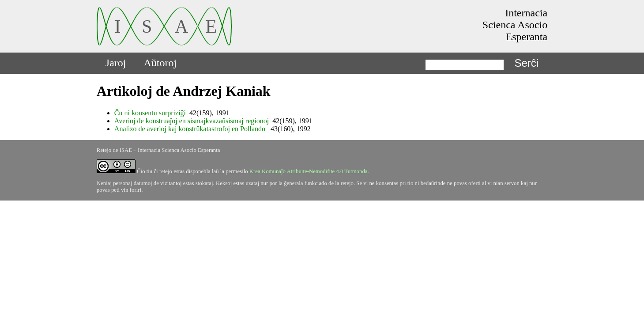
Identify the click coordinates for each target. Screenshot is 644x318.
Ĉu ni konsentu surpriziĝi (150, 113)
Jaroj (116, 63)
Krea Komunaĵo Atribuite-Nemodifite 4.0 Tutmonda (309, 171)
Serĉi (526, 63)
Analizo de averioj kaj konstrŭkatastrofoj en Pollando (191, 129)
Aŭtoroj (160, 63)
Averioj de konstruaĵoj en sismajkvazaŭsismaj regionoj (192, 121)
